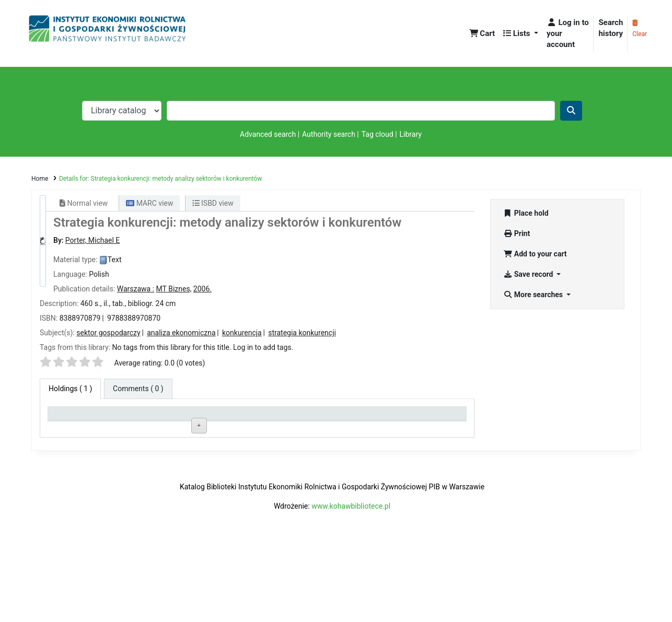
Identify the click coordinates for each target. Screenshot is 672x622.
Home (40, 179)
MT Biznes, (174, 289)
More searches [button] (534, 295)
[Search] (571, 111)
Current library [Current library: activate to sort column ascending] (159, 418)
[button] (482, 34)
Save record (529, 274)
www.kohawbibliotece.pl (351, 581)
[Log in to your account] (568, 34)
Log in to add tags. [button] (263, 347)
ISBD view (213, 203)
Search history (611, 28)
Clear (640, 29)
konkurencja (242, 333)
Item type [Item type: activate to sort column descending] (68, 418)
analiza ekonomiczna (181, 333)
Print (517, 233)
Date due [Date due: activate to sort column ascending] (402, 418)
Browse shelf (265, 441)
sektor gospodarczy (108, 333)
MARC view (149, 203)
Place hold (526, 213)
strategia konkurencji (302, 333)
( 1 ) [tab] (70, 389)
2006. (202, 289)
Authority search (329, 134)
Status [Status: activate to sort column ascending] (315, 418)
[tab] (138, 389)
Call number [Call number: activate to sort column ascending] (239, 418)
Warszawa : (136, 289)
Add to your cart (535, 254)
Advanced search (268, 134)
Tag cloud (378, 134)
